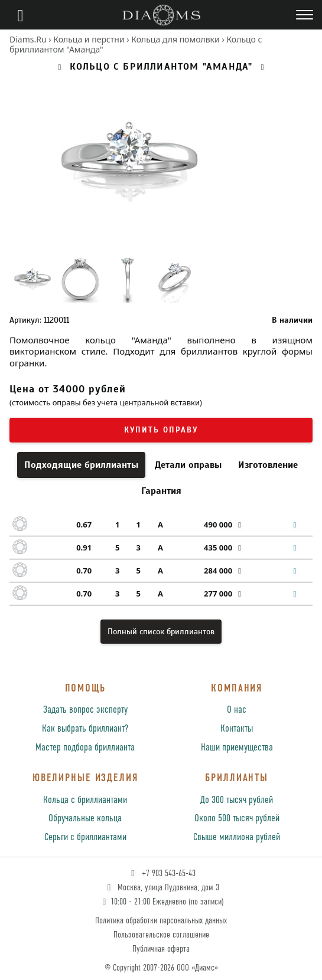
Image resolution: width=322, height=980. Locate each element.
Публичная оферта (161, 949)
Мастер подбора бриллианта (85, 748)
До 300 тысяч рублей (237, 800)
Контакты (237, 729)
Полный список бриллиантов (161, 632)
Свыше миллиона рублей (237, 838)
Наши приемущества (237, 748)
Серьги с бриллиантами (85, 838)
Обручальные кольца (85, 819)
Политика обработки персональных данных (161, 921)
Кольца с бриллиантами (85, 800)
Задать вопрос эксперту (85, 710)
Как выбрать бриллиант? (85, 729)
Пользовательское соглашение (161, 935)
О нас (237, 710)
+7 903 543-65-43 (162, 874)
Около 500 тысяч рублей (237, 819)
